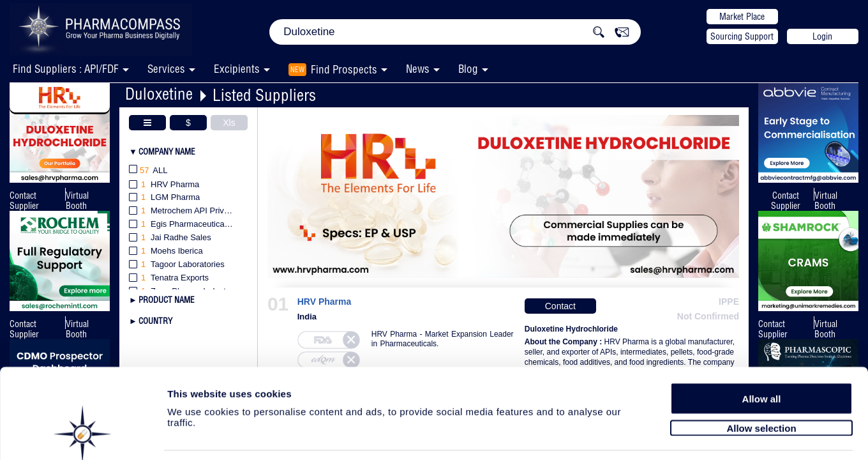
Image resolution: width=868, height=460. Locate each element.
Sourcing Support (742, 36)
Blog (468, 69)
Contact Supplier (24, 201)
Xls (229, 123)
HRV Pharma (324, 302)
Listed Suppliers (264, 95)
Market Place (742, 17)
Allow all (762, 353)
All (148, 171)
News (418, 69)
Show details (670, 435)
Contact (560, 306)
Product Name (167, 300)
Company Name (167, 151)
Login (822, 36)
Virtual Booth (77, 201)
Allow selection (761, 382)
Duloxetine (159, 94)
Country (155, 321)
